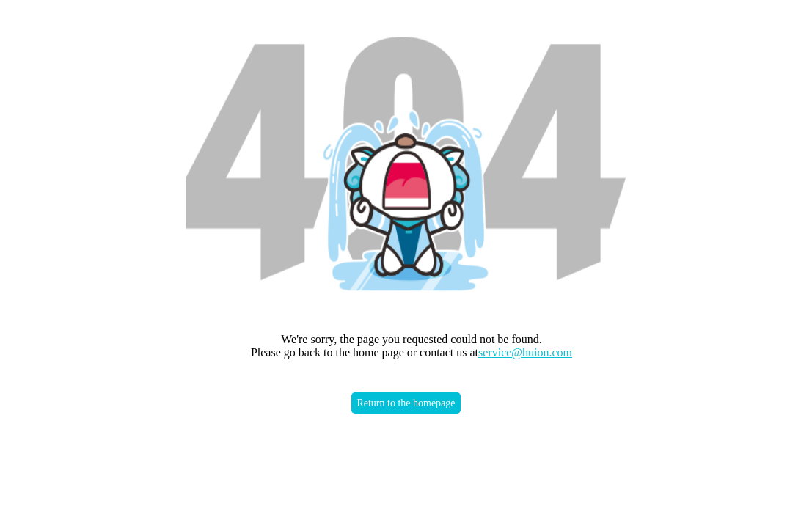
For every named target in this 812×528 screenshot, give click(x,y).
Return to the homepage (406, 403)
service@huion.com (525, 352)
